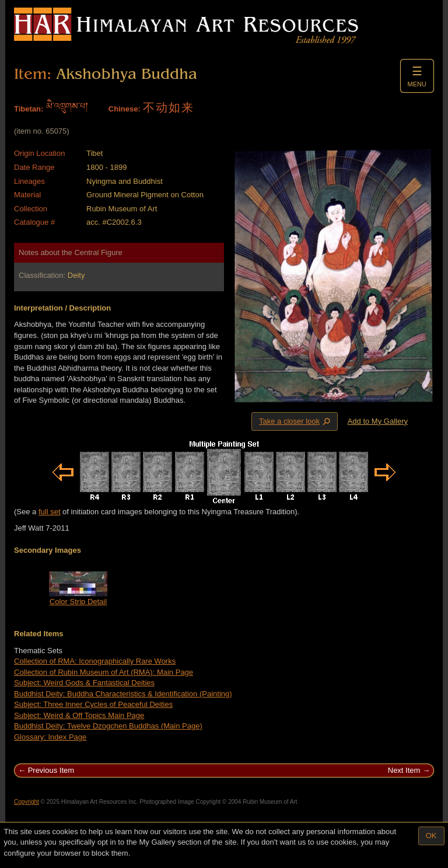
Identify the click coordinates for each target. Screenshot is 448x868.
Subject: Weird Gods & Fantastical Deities (84, 683)
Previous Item (51, 770)
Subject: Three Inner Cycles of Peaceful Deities (93, 704)
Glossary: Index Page (50, 737)
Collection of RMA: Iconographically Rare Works (95, 661)
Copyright (27, 802)
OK (431, 836)
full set (50, 512)
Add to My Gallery (378, 421)
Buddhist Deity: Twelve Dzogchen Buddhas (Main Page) (108, 726)
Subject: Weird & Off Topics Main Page (79, 715)
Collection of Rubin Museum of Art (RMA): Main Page (104, 672)
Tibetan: (29, 109)
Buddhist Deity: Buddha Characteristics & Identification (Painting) (123, 694)
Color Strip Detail (78, 602)
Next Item (404, 770)
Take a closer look (296, 421)
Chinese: (125, 109)
